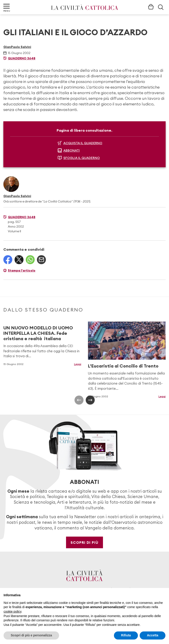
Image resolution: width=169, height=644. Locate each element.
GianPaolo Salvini (17, 47)
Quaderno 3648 (22, 58)
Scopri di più (84, 542)
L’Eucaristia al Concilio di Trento (123, 366)
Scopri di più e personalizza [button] (31, 635)
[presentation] (79, 400)
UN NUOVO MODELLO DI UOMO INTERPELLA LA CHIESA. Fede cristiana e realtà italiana (38, 333)
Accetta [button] (153, 635)
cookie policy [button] (12, 611)
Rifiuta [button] (126, 635)
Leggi (78, 364)
